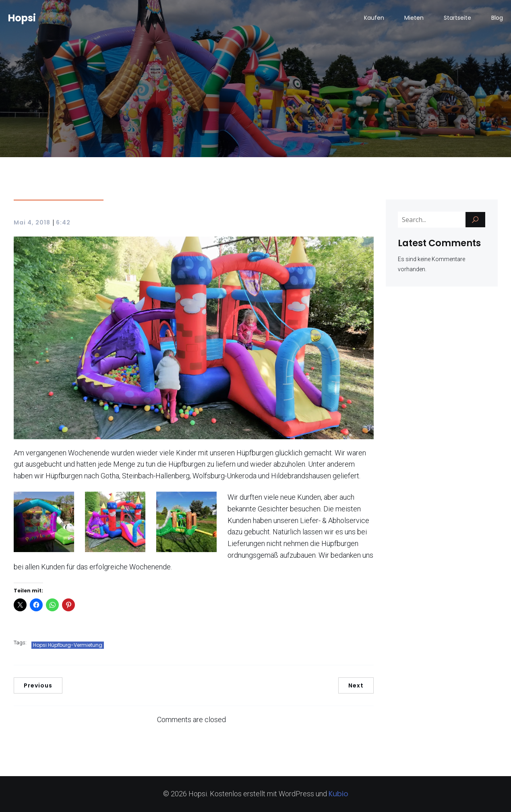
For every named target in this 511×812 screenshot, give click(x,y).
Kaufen (374, 18)
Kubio (338, 794)
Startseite (457, 18)
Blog (497, 18)
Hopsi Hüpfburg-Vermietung (68, 645)
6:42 (63, 222)
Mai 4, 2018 (32, 222)
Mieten (414, 18)
